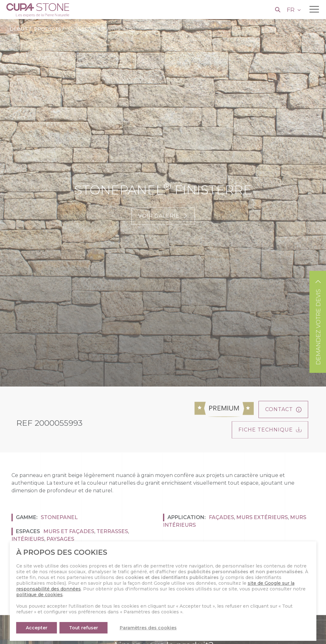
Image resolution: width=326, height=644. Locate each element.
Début (19, 29)
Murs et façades (69, 531)
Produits (48, 29)
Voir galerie (163, 216)
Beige (85, 563)
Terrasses (112, 531)
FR (291, 10)
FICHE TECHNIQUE (270, 430)
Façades (221, 517)
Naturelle (57, 573)
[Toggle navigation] (314, 9)
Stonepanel (59, 517)
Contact (283, 409)
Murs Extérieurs (262, 517)
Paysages (60, 539)
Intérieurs (28, 539)
